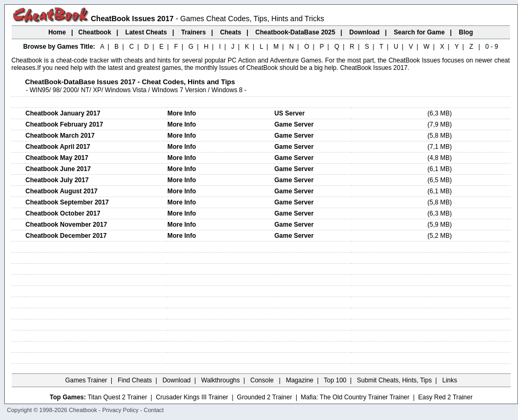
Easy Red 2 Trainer (445, 397)
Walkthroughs (221, 380)
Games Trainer (86, 380)
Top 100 (335, 380)
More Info (182, 113)
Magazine (300, 380)
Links (450, 380)
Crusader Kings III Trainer (192, 397)
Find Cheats (135, 380)
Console (263, 380)
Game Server (294, 124)
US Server (289, 113)
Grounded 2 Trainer (264, 397)
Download (177, 380)
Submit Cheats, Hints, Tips (394, 380)
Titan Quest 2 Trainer (117, 397)
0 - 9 (492, 47)
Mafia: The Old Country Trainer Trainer (355, 397)
